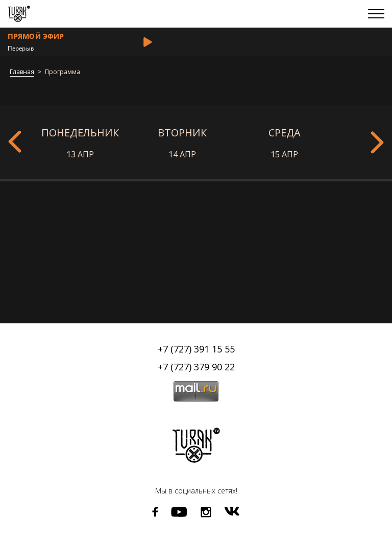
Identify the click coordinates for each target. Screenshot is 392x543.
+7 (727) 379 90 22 (196, 367)
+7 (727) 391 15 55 (196, 349)
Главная (22, 72)
